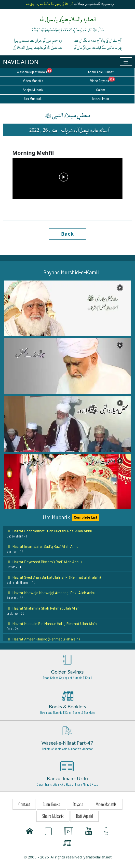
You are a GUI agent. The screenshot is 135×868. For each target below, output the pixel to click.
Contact (24, 804)
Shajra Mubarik (53, 816)
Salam (101, 90)
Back (67, 234)
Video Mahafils (106, 804)
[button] (67, 308)
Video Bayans (112, 80)
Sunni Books (51, 804)
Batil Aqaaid (84, 816)
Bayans (78, 804)
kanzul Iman (101, 99)
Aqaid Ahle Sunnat (101, 72)
